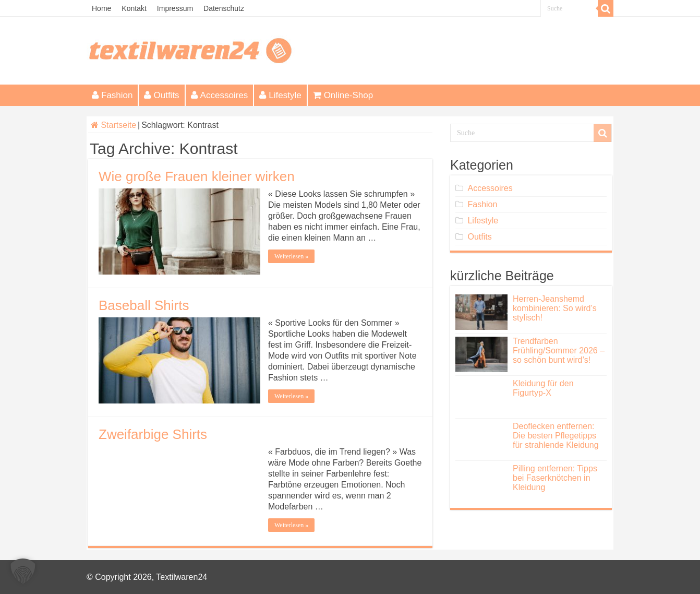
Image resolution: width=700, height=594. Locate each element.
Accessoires (220, 95)
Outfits (161, 95)
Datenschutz (224, 8)
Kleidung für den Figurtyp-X (543, 388)
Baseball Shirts (144, 305)
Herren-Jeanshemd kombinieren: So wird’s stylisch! (555, 308)
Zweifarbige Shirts (153, 434)
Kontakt (134, 8)
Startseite (113, 125)
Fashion (112, 95)
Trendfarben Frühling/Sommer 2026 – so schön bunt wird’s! (559, 351)
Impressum (175, 8)
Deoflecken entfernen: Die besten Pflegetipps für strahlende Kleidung (556, 436)
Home (101, 8)
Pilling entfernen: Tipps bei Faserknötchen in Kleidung (555, 478)
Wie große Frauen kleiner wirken (197, 176)
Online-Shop (343, 95)
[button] (23, 571)
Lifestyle (280, 95)
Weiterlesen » (291, 256)
